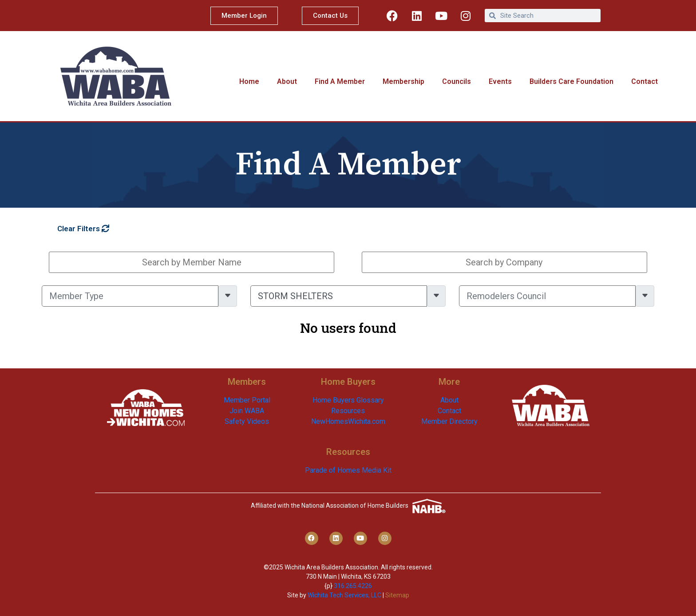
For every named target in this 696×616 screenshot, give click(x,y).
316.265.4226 (353, 586)
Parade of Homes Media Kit (348, 470)
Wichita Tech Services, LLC (344, 595)
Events (500, 81)
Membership (403, 81)
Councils (457, 81)
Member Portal (247, 400)
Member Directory (449, 421)
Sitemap (397, 595)
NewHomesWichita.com (348, 421)
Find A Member (340, 81)
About (287, 81)
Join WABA (247, 411)
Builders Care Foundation (571, 81)
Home (249, 81)
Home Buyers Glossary (348, 400)
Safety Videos (247, 421)
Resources (348, 411)
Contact (645, 81)
